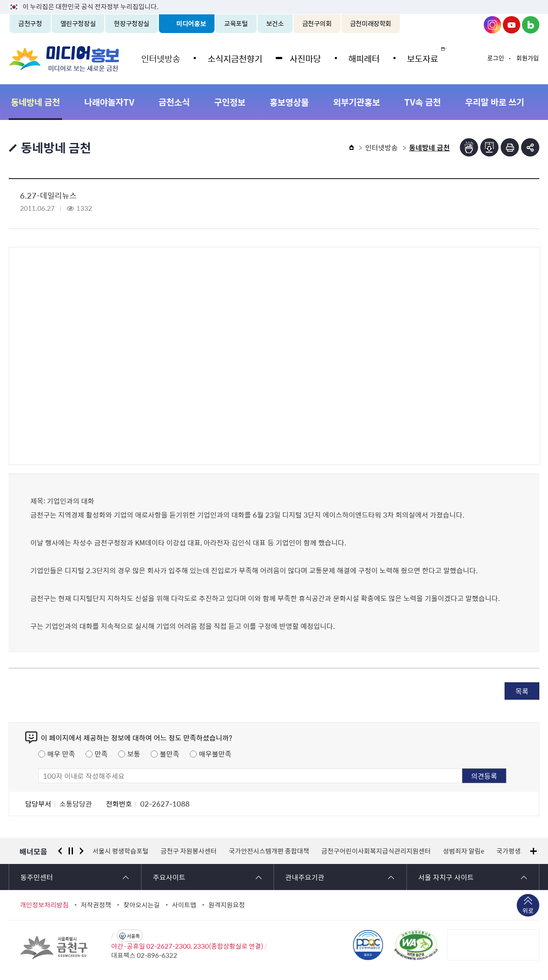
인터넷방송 (160, 58)
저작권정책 (96, 905)
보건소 (275, 23)
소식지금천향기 (233, 58)
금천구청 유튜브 (512, 25)
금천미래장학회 (371, 23)
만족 (101, 754)
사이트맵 (184, 905)
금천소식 (174, 102)
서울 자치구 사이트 (446, 877)
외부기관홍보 (357, 102)
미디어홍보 (191, 23)
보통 (134, 754)
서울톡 (133, 936)
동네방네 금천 (35, 102)
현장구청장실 (132, 23)
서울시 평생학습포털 (120, 851)
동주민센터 (37, 877)
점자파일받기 (489, 147)
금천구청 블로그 (531, 25)
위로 (528, 911)
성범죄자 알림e (464, 851)
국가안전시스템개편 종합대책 (269, 851)
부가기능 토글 (530, 147)
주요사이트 (169, 877)
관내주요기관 (305, 877)
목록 (522, 691)
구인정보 (230, 102)
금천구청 (30, 23)
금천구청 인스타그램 (492, 25)
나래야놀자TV (109, 102)
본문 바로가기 (274, 0)
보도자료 (416, 58)
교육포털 (236, 23)
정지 (71, 851)
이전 (60, 851)
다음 (82, 851)
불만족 (170, 754)
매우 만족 (61, 754)
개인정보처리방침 (44, 905)
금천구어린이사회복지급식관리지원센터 (376, 851)
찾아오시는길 (142, 905)
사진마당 (302, 58)
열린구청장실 (78, 23)
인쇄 (510, 147)
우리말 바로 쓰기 (495, 102)
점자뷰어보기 (469, 147)
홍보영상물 (289, 102)
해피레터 (359, 58)
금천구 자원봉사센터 (189, 851)
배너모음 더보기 (533, 851)
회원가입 (528, 58)
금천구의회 (317, 23)
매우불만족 (215, 754)
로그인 (496, 58)
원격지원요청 (227, 905)
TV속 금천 (423, 102)
